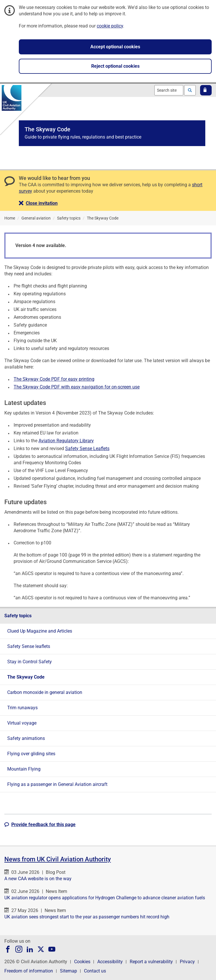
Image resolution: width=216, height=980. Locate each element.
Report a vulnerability (151, 962)
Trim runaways (22, 708)
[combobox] (169, 90)
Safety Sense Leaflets (87, 448)
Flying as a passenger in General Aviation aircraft (57, 784)
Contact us (95, 971)
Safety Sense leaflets (29, 646)
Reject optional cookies (115, 66)
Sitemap (68, 971)
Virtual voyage (22, 723)
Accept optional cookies (115, 47)
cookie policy (110, 26)
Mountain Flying (24, 769)
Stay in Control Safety (30, 662)
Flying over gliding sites (31, 754)
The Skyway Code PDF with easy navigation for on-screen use (77, 387)
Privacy (187, 962)
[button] (206, 90)
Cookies (82, 962)
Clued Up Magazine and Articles (40, 631)
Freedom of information (29, 971)
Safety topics (18, 616)
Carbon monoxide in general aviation (45, 692)
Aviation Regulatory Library (66, 441)
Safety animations (26, 738)
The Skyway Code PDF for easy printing (54, 379)
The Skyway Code (26, 677)
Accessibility (110, 962)
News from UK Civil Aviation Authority (58, 859)
